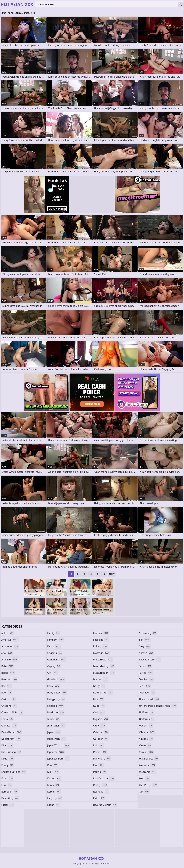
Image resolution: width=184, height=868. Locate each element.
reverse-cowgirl (105, 805)
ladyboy (55, 798)
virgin (145, 745)
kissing (54, 778)
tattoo (146, 673)
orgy (99, 726)
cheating (9, 706)
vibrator (147, 732)
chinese (9, 726)
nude (99, 706)
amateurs (10, 646)
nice (99, 699)
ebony (8, 765)
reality (100, 785)
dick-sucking (11, 752)
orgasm (101, 719)
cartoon (9, 699)
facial (8, 805)
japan (54, 732)
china (7, 719)
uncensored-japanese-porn (158, 706)
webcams (147, 772)
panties (100, 752)
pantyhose (102, 759)
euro (7, 785)
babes (8, 673)
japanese (56, 752)
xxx (145, 792)
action (8, 633)
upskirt (146, 726)
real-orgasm (104, 778)
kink (53, 765)
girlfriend (56, 679)
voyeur (146, 752)
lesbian (101, 633)
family (54, 633)
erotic (7, 778)
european (10, 792)
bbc (7, 686)
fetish (54, 646)
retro (99, 798)
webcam (147, 765)
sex (145, 640)
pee (99, 765)
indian (54, 719)
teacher (146, 679)
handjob (56, 706)
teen (145, 686)
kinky (53, 772)
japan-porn (57, 739)
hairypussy (56, 699)
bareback (9, 679)
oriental (101, 732)
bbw (7, 693)
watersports (149, 759)
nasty (99, 686)
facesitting (10, 798)
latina (54, 805)
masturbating (104, 666)
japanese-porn (59, 759)
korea (53, 785)
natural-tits (103, 693)
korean (54, 792)
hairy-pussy (57, 693)
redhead (101, 792)
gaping (54, 666)
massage (102, 653)
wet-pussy (148, 785)
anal (7, 653)
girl (53, 673)
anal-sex (10, 660)
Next (112, 574)
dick (7, 745)
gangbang (57, 660)
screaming (148, 633)
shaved (147, 653)
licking (100, 646)
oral (99, 712)
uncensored (149, 699)
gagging (55, 653)
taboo (145, 666)
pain (98, 745)
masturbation (104, 673)
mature (101, 679)
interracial (56, 726)
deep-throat (12, 732)
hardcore (56, 712)
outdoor (101, 739)
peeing (100, 772)
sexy (145, 646)
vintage (146, 739)
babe (8, 666)
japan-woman (59, 745)
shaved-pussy (150, 660)
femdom (56, 640)
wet (145, 778)
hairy (54, 686)
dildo (8, 759)
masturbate (103, 660)
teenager (147, 693)
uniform (147, 712)
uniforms (147, 719)
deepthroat (11, 739)
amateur (10, 640)
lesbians (101, 640)
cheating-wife (12, 712)
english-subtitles (13, 772)
